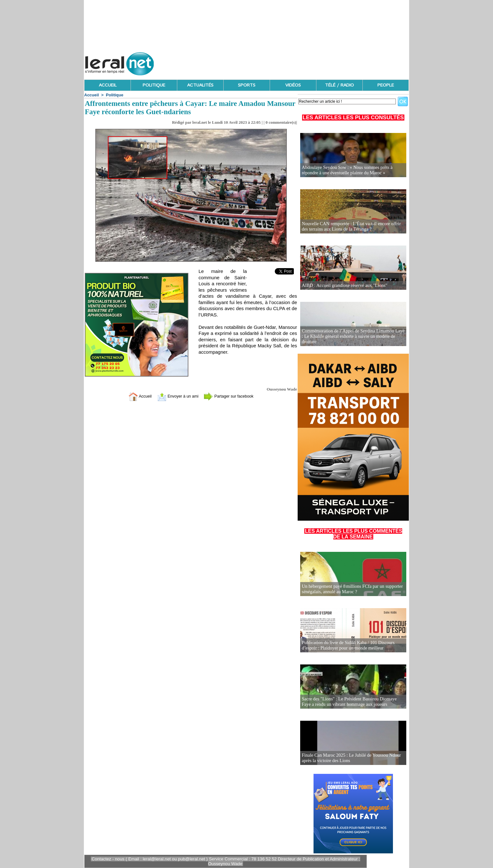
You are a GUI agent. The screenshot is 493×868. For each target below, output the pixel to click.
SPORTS (247, 85)
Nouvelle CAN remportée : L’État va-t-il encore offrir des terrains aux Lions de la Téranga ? (353, 227)
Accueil (91, 95)
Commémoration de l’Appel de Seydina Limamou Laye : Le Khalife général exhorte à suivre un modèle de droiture (353, 337)
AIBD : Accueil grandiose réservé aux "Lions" (343, 285)
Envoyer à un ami (175, 396)
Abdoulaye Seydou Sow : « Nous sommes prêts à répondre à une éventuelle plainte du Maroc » (346, 170)
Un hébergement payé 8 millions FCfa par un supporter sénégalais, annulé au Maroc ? (351, 589)
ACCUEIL (108, 85)
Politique (115, 95)
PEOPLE (386, 85)
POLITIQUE (154, 85)
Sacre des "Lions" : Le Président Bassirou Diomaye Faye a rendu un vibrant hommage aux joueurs (352, 702)
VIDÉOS (293, 85)
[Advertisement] (293, 62)
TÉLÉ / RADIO (339, 85)
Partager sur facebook (233, 396)
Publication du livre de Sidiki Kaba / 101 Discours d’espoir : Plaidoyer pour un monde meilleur (347, 646)
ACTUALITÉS (200, 85)
